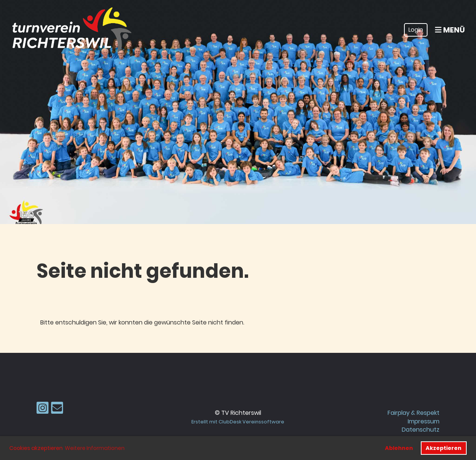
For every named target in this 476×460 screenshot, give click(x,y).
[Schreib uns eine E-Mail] (57, 409)
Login (416, 30)
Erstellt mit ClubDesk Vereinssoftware (238, 422)
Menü (450, 30)
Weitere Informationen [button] (95, 448)
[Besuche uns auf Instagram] (43, 409)
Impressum (424, 421)
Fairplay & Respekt (414, 413)
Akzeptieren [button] (444, 448)
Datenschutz (421, 430)
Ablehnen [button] (399, 448)
